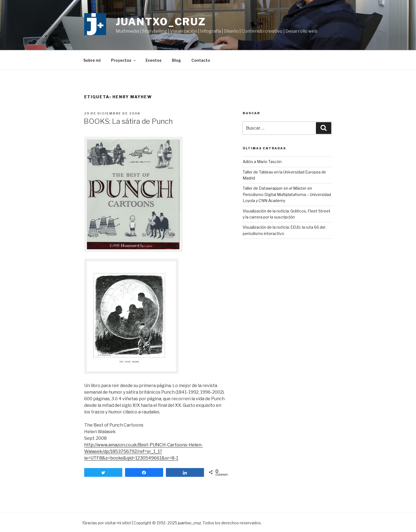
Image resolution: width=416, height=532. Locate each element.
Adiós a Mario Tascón (262, 162)
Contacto (201, 60)
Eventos (154, 60)
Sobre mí (92, 60)
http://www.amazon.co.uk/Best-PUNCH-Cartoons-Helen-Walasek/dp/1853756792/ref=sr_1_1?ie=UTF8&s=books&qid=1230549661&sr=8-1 (144, 451)
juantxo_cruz (161, 22)
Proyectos (124, 60)
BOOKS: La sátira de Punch (128, 121)
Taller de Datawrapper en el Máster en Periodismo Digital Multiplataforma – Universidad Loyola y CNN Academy (287, 194)
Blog (176, 60)
